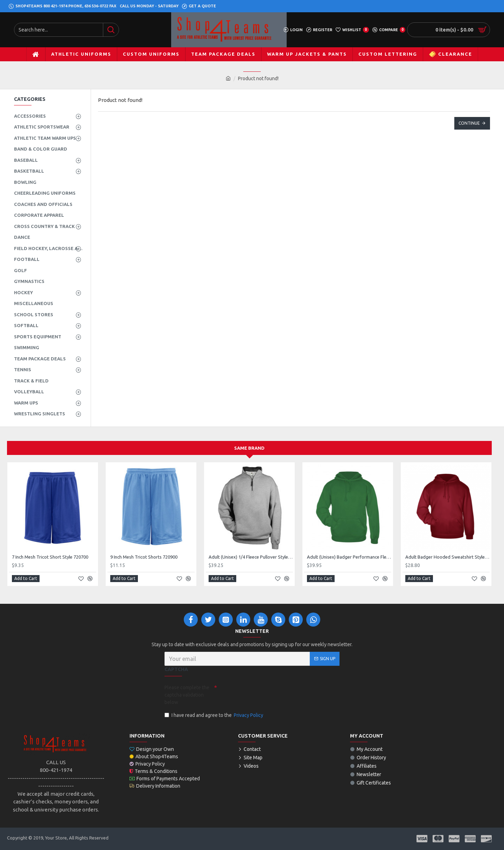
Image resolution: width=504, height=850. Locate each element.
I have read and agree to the (214, 715)
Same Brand (249, 448)
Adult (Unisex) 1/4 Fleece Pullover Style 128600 (251, 557)
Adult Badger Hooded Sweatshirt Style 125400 (447, 557)
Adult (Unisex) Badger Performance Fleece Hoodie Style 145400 (349, 557)
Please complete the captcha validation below (187, 695)
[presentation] (266, 694)
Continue (469, 123)
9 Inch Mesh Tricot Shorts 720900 (144, 557)
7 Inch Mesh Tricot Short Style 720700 (50, 557)
